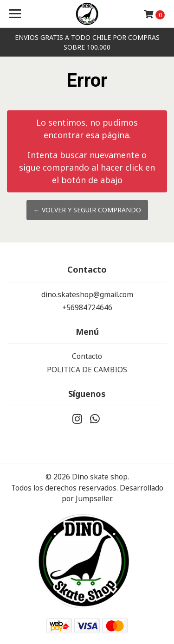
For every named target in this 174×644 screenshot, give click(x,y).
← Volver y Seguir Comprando (87, 210)
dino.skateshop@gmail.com (87, 294)
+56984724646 (87, 307)
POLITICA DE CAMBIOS (87, 370)
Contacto (87, 356)
